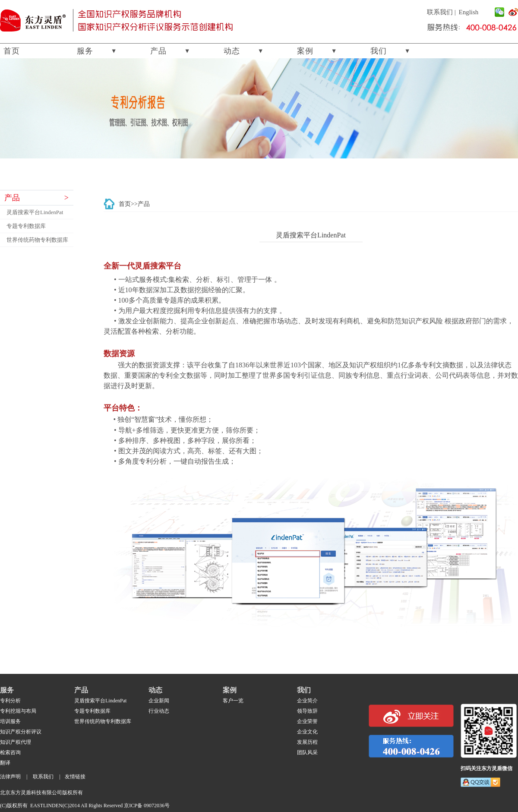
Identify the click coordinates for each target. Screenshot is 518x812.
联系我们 (440, 12)
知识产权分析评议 (21, 732)
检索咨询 (10, 752)
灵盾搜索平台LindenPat (35, 212)
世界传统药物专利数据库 (37, 240)
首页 (12, 51)
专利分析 (10, 701)
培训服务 (10, 721)
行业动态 (159, 711)
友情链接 (75, 777)
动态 (232, 51)
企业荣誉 (307, 721)
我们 (379, 51)
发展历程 (307, 742)
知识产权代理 (16, 742)
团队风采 (307, 752)
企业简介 (307, 701)
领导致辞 (307, 711)
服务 (85, 51)
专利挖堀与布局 (18, 711)
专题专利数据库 (26, 226)
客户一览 (233, 701)
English (469, 12)
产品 (158, 51)
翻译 (5, 763)
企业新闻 (159, 701)
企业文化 (307, 732)
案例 (305, 51)
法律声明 (10, 777)
